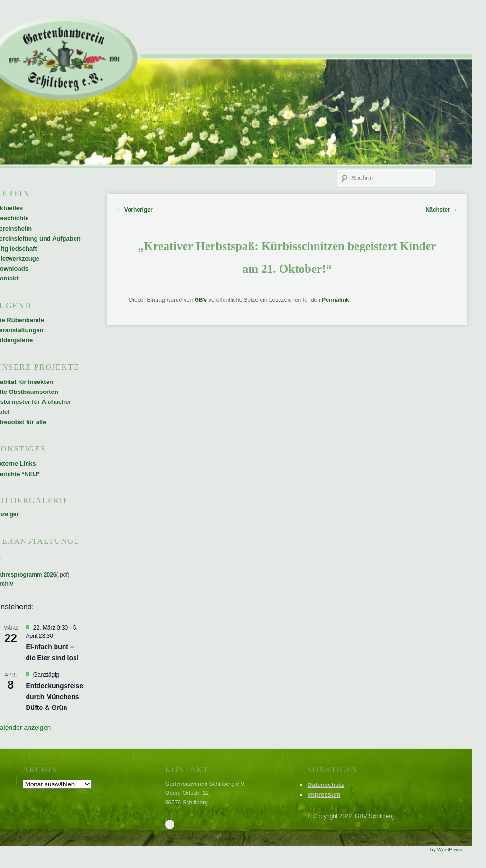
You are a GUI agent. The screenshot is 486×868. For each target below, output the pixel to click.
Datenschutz (326, 785)
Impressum (324, 795)
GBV (201, 300)
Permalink (335, 300)
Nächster (442, 210)
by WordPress (446, 849)
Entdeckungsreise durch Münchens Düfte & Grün (54, 696)
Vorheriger (135, 210)
